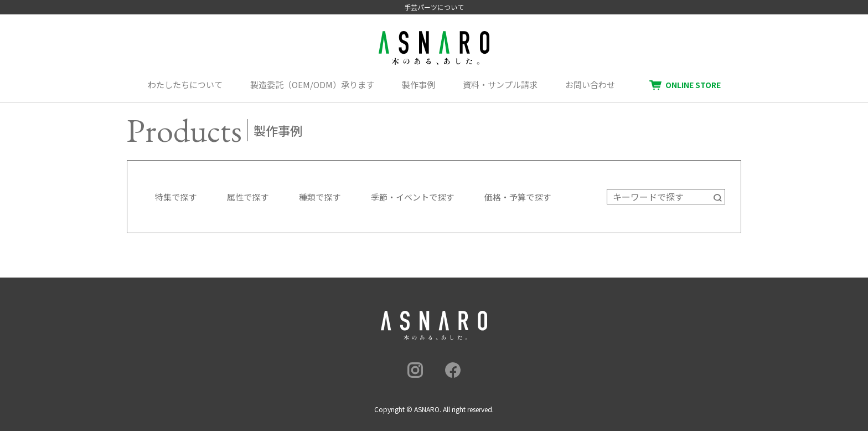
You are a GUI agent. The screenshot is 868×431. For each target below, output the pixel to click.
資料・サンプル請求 (500, 84)
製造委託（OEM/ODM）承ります (312, 84)
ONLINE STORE (693, 85)
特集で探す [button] (176, 197)
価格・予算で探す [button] (518, 197)
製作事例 (418, 84)
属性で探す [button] (248, 197)
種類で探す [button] (320, 197)
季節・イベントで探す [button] (412, 197)
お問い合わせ (590, 84)
